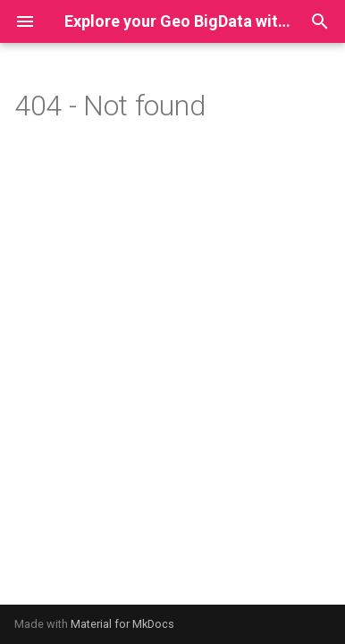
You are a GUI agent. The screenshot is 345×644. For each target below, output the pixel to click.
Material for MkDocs (122, 624)
